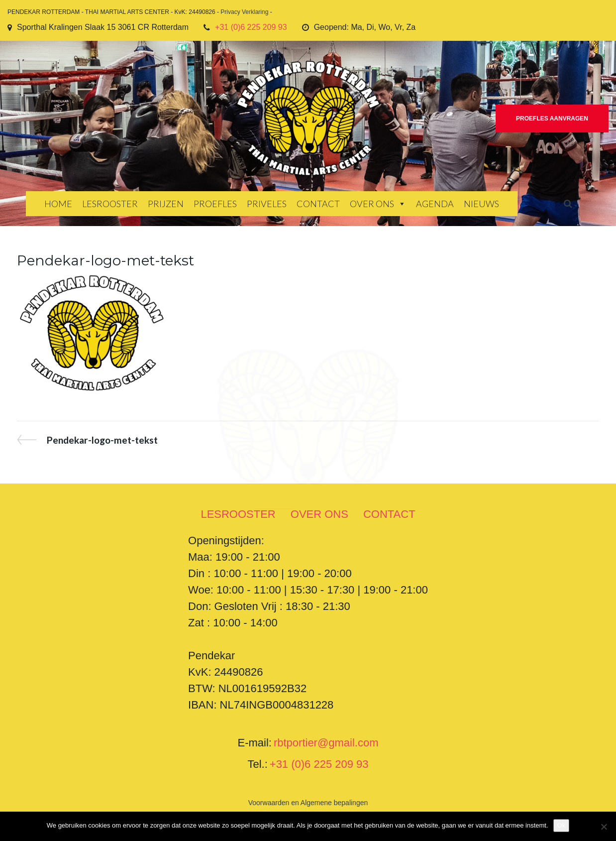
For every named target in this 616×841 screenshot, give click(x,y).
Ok (562, 825)
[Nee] (604, 827)
